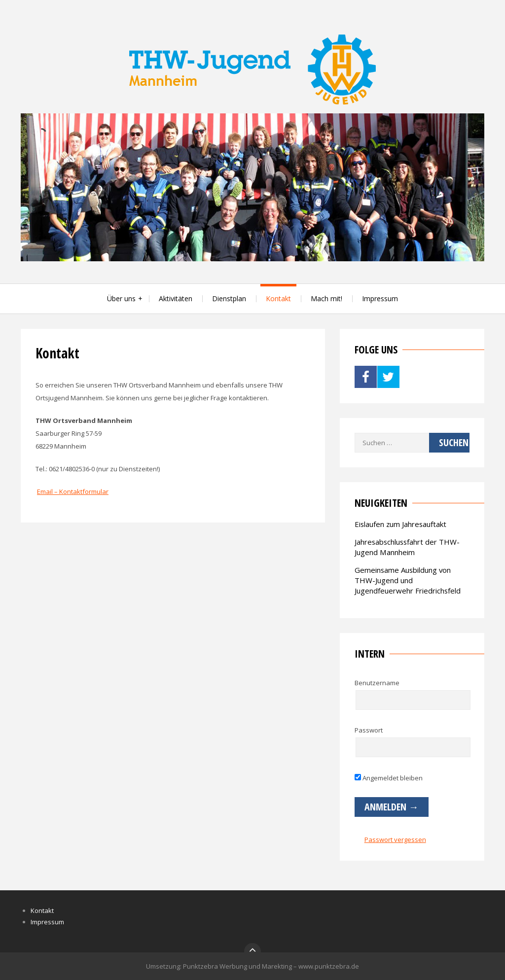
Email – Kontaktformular (73, 491)
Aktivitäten (176, 298)
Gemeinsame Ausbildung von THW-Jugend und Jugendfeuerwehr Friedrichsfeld (408, 580)
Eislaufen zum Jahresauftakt (400, 524)
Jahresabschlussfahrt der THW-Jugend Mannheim (407, 547)
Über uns (121, 298)
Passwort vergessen (395, 840)
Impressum (380, 298)
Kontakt (278, 298)
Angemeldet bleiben (389, 778)
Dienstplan (229, 298)
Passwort (369, 730)
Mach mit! (326, 298)
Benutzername (377, 683)
